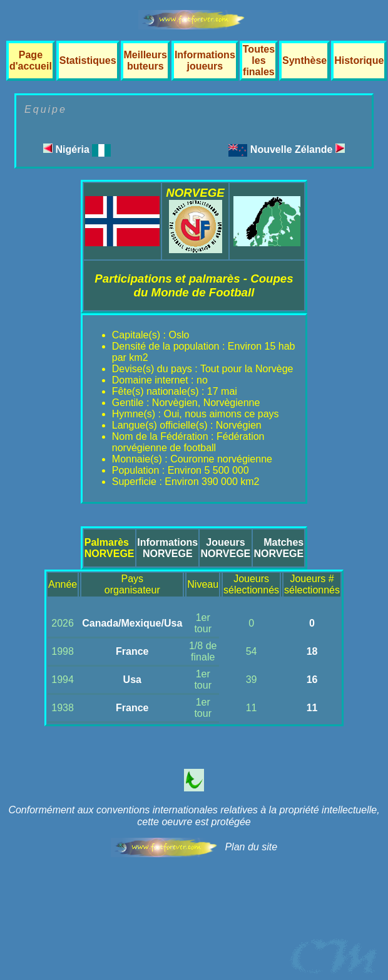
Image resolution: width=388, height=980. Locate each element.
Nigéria (77, 149)
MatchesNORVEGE (278, 548)
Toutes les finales (259, 60)
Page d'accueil (31, 60)
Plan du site (251, 847)
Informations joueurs (205, 60)
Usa (132, 680)
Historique (359, 60)
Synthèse (304, 60)
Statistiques (88, 60)
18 (312, 651)
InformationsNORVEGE (167, 548)
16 (312, 680)
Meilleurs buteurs (145, 60)
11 (312, 708)
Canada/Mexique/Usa (132, 623)
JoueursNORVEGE (226, 548)
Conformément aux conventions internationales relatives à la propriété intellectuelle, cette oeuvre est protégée (194, 816)
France (132, 651)
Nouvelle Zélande (298, 149)
